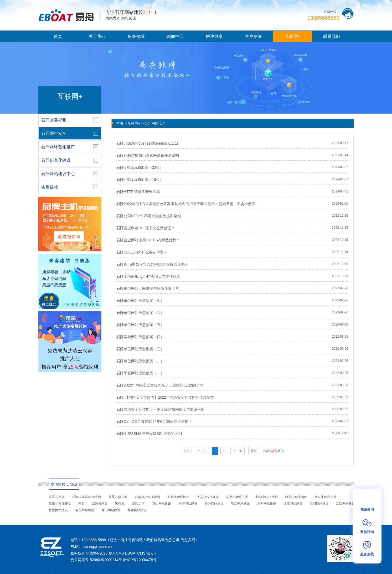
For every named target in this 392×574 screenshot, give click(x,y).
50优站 (120, 504)
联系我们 (332, 36)
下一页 (238, 451)
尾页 (254, 451)
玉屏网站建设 (188, 504)
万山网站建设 (162, 504)
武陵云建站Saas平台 (87, 497)
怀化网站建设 (137, 510)
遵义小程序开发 (326, 497)
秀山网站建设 (111, 510)
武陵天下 (138, 504)
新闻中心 (175, 36)
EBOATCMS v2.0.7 (141, 553)
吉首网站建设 (85, 510)
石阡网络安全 (155, 123)
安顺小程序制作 (178, 497)
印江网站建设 (240, 504)
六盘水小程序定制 (147, 497)
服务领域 (136, 36)
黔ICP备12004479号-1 (142, 560)
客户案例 (253, 36)
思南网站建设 (267, 504)
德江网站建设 (293, 504)
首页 (58, 36)
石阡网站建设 (214, 504)
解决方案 (214, 36)
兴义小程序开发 (208, 497)
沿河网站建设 (319, 504)
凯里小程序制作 (296, 497)
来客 (81, 504)
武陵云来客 (100, 504)
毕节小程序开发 (237, 497)
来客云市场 (57, 497)
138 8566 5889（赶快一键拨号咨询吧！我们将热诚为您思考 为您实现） (140, 540)
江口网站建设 (345, 504)
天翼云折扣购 (118, 497)
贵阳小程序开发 (60, 504)
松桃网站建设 (58, 510)
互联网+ (293, 36)
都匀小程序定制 (267, 497)
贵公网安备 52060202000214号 (96, 560)
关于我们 (97, 36)
